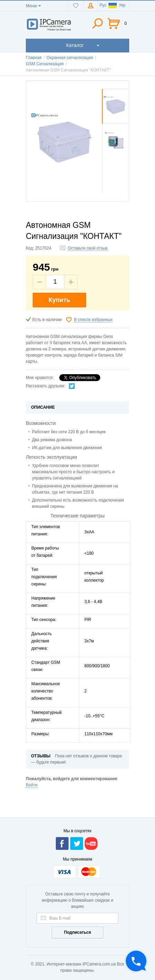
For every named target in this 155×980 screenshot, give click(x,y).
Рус (103, 5)
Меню (31, 6)
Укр (117, 5)
